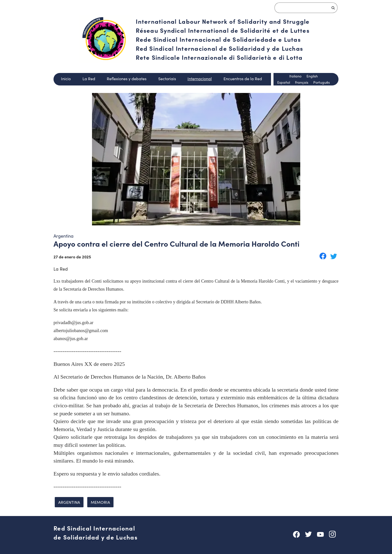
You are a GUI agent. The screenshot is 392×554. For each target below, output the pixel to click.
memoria (100, 502)
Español (284, 82)
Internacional (200, 79)
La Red (89, 79)
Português (321, 82)
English (312, 76)
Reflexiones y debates (127, 79)
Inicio (66, 79)
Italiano (295, 76)
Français (302, 82)
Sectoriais (167, 79)
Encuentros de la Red (243, 79)
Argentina (69, 502)
